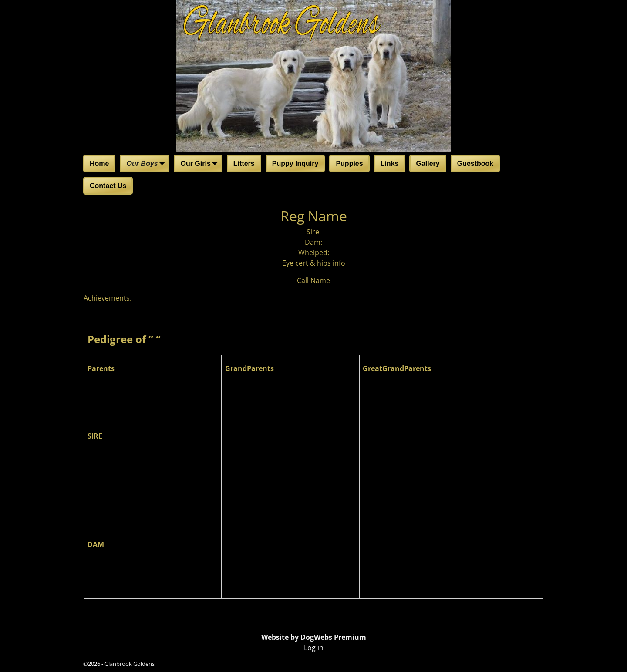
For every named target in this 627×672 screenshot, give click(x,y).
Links (390, 164)
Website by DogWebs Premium (314, 637)
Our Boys (147, 164)
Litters (244, 164)
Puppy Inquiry (295, 164)
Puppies (349, 164)
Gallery (428, 164)
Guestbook (475, 164)
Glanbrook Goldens (130, 664)
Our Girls (201, 164)
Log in (314, 648)
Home (99, 164)
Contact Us (108, 186)
